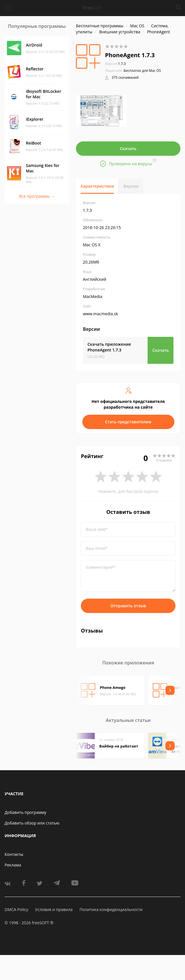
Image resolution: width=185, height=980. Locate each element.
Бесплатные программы (100, 26)
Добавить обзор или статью (32, 823)
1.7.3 (115, 64)
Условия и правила (54, 909)
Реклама (13, 865)
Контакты (14, 854)
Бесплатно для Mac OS (142, 71)
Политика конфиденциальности (111, 909)
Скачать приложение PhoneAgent (109, 347)
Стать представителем (128, 422)
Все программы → (37, 196)
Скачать (128, 148)
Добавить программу (25, 812)
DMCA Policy (16, 909)
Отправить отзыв (128, 606)
